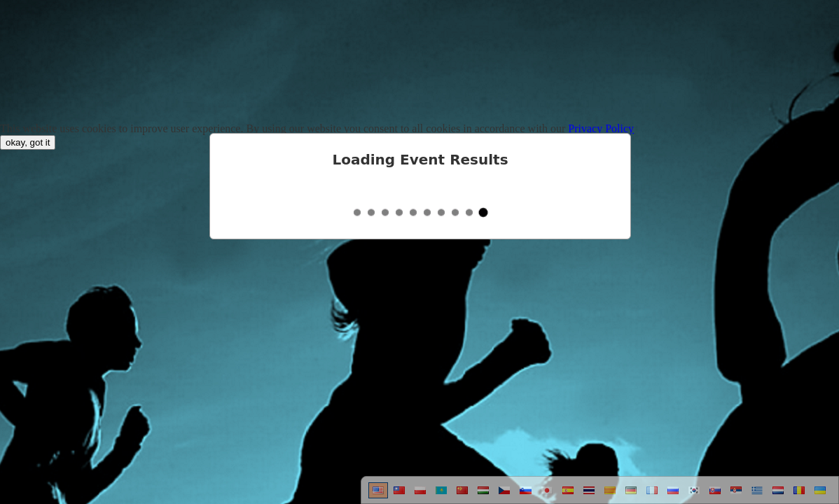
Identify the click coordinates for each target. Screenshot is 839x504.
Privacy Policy (601, 128)
